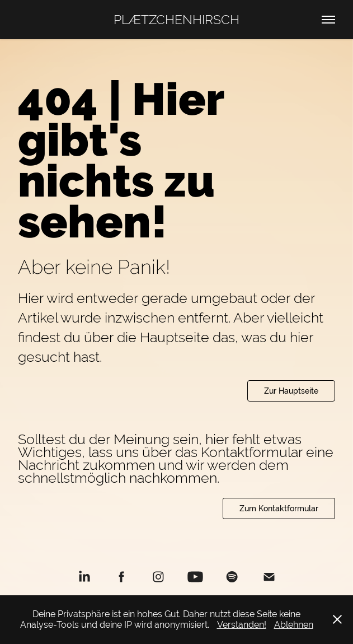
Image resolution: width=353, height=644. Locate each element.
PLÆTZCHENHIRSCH (176, 19)
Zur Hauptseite (291, 391)
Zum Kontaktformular (279, 508)
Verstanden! (242, 625)
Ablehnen (294, 625)
